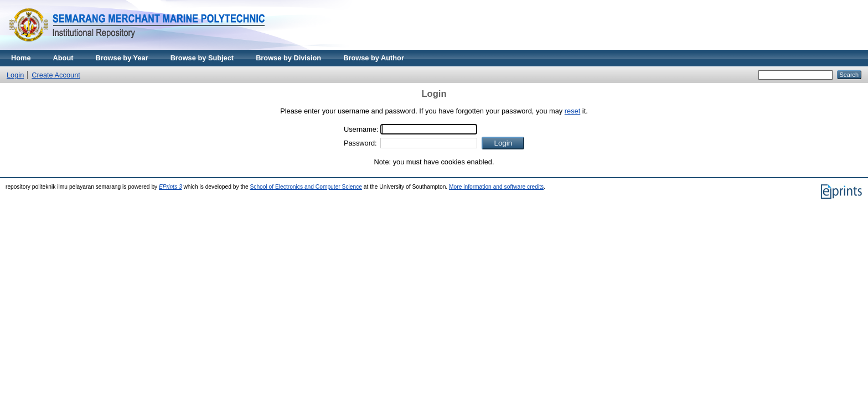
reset (572, 111)
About (63, 58)
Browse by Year (122, 58)
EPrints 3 (170, 187)
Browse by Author (374, 58)
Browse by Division (288, 58)
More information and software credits (496, 187)
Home (21, 58)
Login (15, 75)
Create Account (56, 75)
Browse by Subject (202, 58)
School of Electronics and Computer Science (306, 187)
